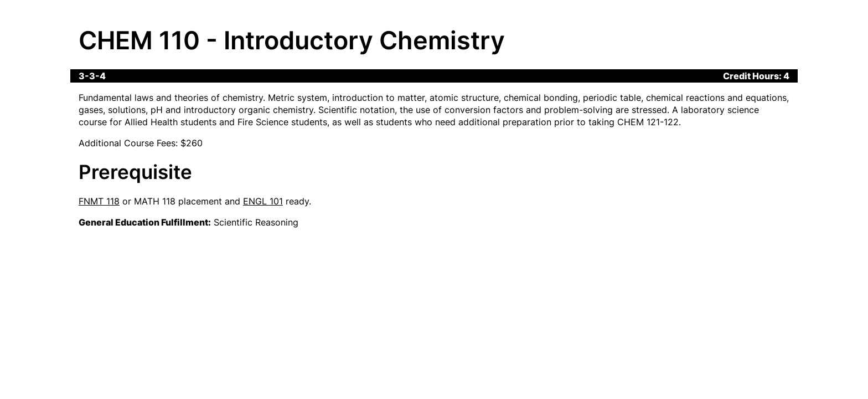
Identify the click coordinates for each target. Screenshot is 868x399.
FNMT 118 (99, 201)
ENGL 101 (263, 201)
